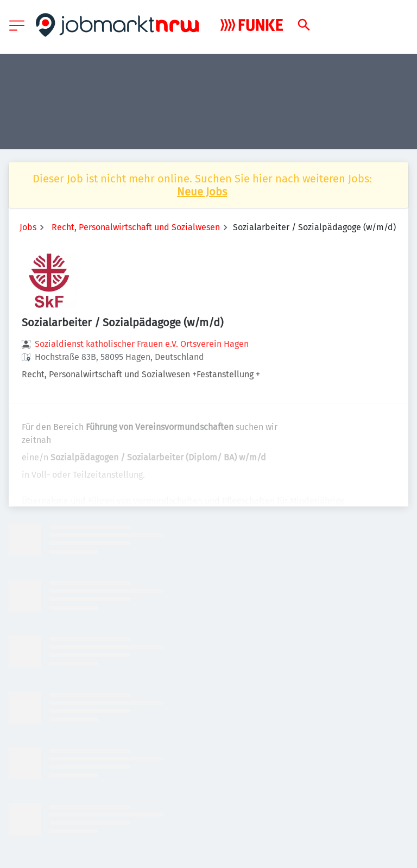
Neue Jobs (202, 192)
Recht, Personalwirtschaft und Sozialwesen (136, 227)
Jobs (28, 227)
